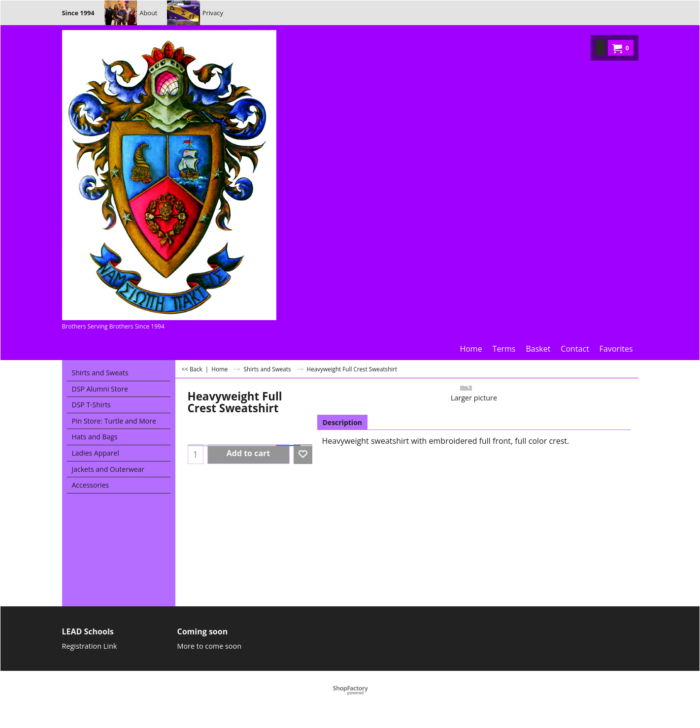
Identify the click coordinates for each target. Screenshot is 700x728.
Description (343, 422)
